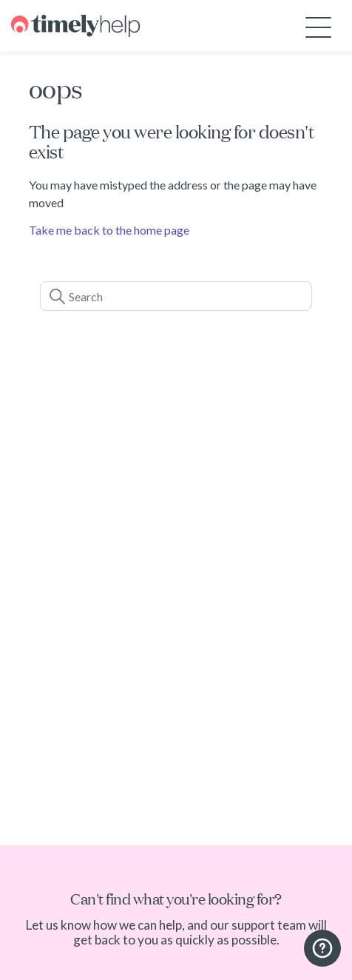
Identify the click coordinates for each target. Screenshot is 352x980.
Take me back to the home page (109, 230)
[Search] (176, 296)
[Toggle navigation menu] (318, 26)
